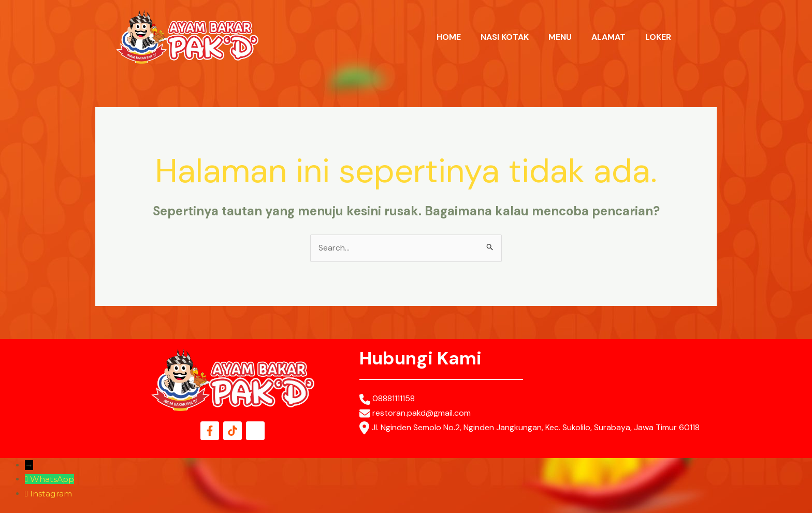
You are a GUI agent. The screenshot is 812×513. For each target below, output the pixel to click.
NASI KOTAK (505, 37)
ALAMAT (608, 37)
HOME (449, 37)
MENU (560, 37)
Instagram (51, 494)
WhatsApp (52, 480)
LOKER (658, 37)
